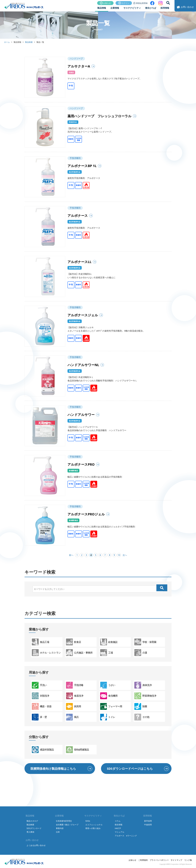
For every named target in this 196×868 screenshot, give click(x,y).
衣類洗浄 (40, 696)
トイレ (108, 717)
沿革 (58, 832)
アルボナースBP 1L (82, 166)
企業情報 (115, 8)
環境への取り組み (93, 828)
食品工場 (40, 642)
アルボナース (78, 216)
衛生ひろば (151, 8)
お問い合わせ (185, 7)
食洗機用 (109, 696)
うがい (108, 685)
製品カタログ (32, 821)
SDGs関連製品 (77, 750)
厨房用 (73, 706)
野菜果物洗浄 (145, 696)
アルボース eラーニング (126, 836)
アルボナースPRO (81, 464)
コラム (118, 821)
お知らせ (105, 3)
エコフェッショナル (94, 825)
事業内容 (60, 828)
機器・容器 (42, 706)
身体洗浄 (143, 685)
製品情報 (102, 8)
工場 (107, 653)
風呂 (72, 717)
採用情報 (165, 8)
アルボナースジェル (83, 315)
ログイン (124, 3)
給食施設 (109, 642)
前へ (71, 555)
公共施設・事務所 (79, 653)
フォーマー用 (111, 706)
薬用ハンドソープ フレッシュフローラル (99, 116)
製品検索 (29, 42)
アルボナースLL (79, 262)
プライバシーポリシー (159, 860)
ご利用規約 (143, 860)
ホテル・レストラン (46, 653)
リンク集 (188, 860)
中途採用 (148, 825)
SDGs (88, 821)
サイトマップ (176, 860)
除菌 (141, 706)
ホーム (7, 42)
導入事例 (30, 832)
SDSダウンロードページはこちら (130, 768)
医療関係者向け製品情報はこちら (53, 768)
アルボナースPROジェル (86, 514)
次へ (125, 555)
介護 (141, 653)
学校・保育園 (145, 642)
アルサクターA (79, 66)
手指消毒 (75, 685)
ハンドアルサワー (81, 415)
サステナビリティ (132, 8)
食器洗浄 (75, 696)
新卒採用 (148, 821)
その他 (142, 717)
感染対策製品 (43, 750)
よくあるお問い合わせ (36, 845)
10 (119, 555)
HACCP (118, 828)
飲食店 (73, 642)
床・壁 (39, 717)
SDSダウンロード (34, 828)
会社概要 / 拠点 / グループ (67, 825)
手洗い (39, 685)
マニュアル (120, 832)
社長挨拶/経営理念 (64, 821)
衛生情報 (119, 825)
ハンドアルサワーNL (83, 365)
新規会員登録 (140, 3)
